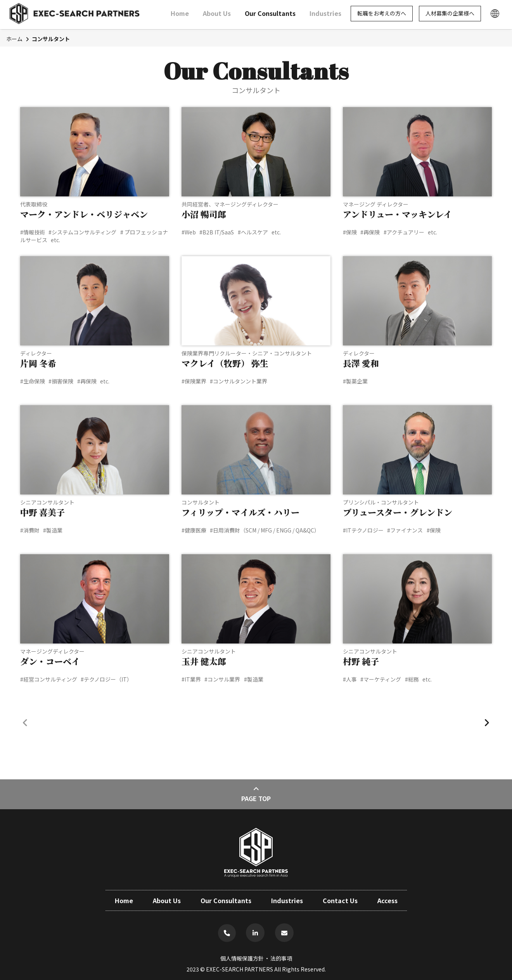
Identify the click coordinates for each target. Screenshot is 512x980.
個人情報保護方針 (242, 958)
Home (180, 16)
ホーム (14, 39)
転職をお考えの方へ (382, 15)
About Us (217, 16)
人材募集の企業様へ (450, 15)
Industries (325, 16)
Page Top (256, 794)
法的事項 (281, 958)
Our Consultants (270, 16)
